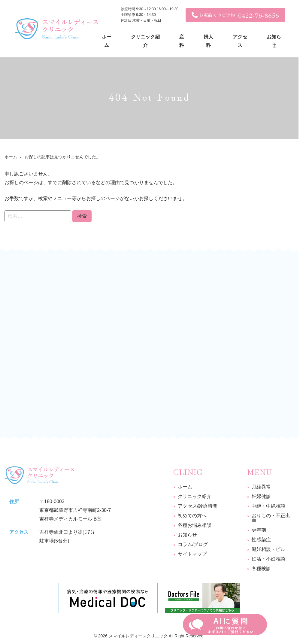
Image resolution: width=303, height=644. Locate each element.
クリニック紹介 (195, 496)
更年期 (259, 530)
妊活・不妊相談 (268, 559)
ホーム (185, 487)
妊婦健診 (261, 496)
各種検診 (261, 568)
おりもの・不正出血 (271, 518)
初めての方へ (192, 516)
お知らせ (187, 535)
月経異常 (261, 487)
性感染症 (261, 540)
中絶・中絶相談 (268, 506)
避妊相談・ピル (268, 549)
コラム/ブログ (193, 544)
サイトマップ (192, 554)
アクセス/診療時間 (198, 506)
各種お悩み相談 (195, 525)
